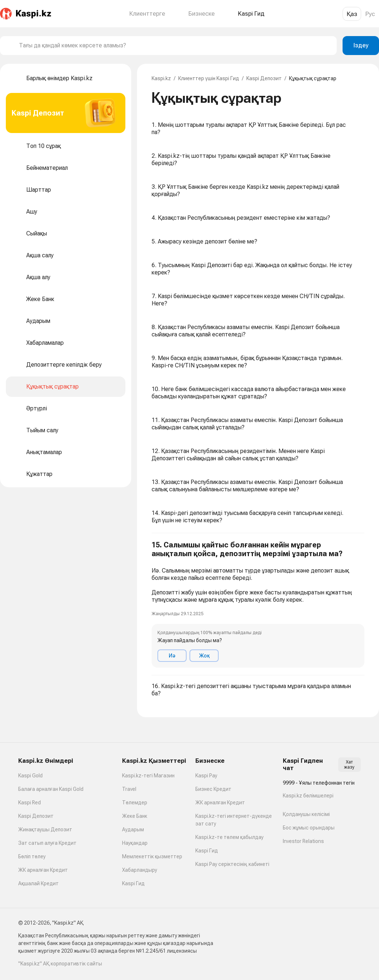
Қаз (352, 14)
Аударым (133, 829)
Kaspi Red (30, 803)
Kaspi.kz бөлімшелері (308, 796)
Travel (129, 789)
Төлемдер (135, 803)
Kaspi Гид (133, 883)
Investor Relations (303, 841)
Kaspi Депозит (264, 78)
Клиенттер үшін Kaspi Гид (209, 78)
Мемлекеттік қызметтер (152, 856)
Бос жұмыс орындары (309, 828)
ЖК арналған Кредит (43, 870)
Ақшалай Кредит (38, 883)
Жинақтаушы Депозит (45, 829)
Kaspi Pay (206, 776)
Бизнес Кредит (213, 789)
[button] (258, 604)
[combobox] (175, 46)
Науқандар (135, 843)
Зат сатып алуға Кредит (47, 843)
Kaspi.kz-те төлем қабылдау (229, 837)
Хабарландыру (140, 870)
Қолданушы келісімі (306, 814)
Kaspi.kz (161, 78)
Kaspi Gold (30, 776)
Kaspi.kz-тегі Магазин (148, 776)
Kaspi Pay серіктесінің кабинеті (232, 864)
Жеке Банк (135, 816)
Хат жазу (349, 765)
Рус (370, 14)
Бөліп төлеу (32, 856)
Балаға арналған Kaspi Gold (51, 789)
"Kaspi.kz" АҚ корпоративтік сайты (60, 964)
